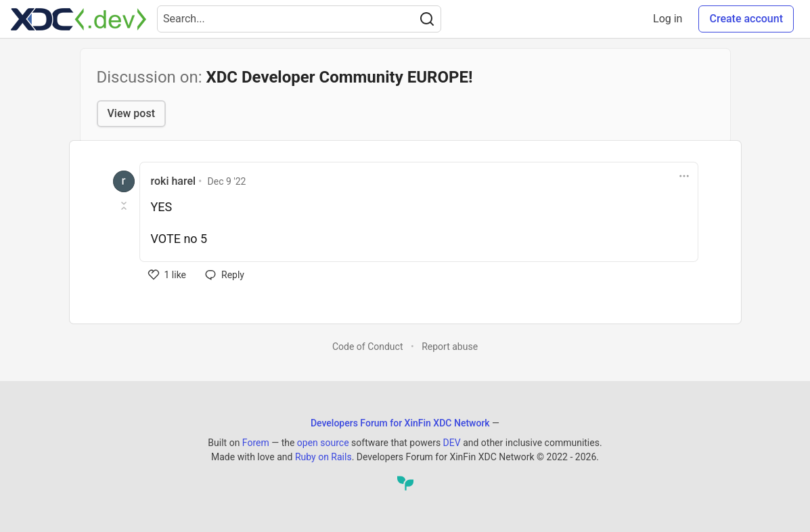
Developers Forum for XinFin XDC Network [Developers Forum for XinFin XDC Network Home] (400, 423)
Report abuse (450, 347)
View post (131, 113)
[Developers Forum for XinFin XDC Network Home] (78, 19)
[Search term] (299, 19)
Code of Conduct (368, 347)
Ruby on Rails (323, 457)
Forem (256, 443)
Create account (746, 19)
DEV (452, 443)
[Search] (427, 19)
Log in (668, 19)
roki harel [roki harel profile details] (174, 181)
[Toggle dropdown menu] (684, 176)
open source (323, 443)
